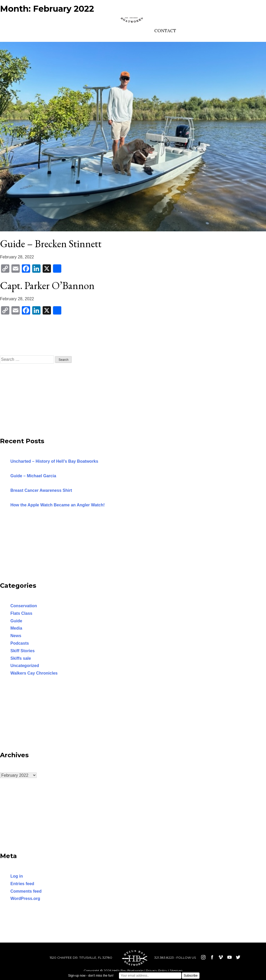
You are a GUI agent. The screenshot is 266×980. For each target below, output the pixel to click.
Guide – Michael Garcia (33, 476)
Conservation (24, 606)
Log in (17, 876)
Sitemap (176, 971)
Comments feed (26, 891)
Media (16, 628)
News (16, 636)
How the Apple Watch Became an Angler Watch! (58, 505)
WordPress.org (25, 899)
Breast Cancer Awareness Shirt (41, 490)
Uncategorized (25, 666)
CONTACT (165, 31)
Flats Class (21, 613)
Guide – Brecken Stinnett (51, 244)
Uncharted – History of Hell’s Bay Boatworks (54, 461)
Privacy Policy (157, 971)
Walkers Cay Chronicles (34, 673)
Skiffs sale (21, 658)
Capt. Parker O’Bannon (47, 285)
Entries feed (22, 884)
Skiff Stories (22, 651)
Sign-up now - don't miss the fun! (91, 976)
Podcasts (20, 643)
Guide (16, 621)
